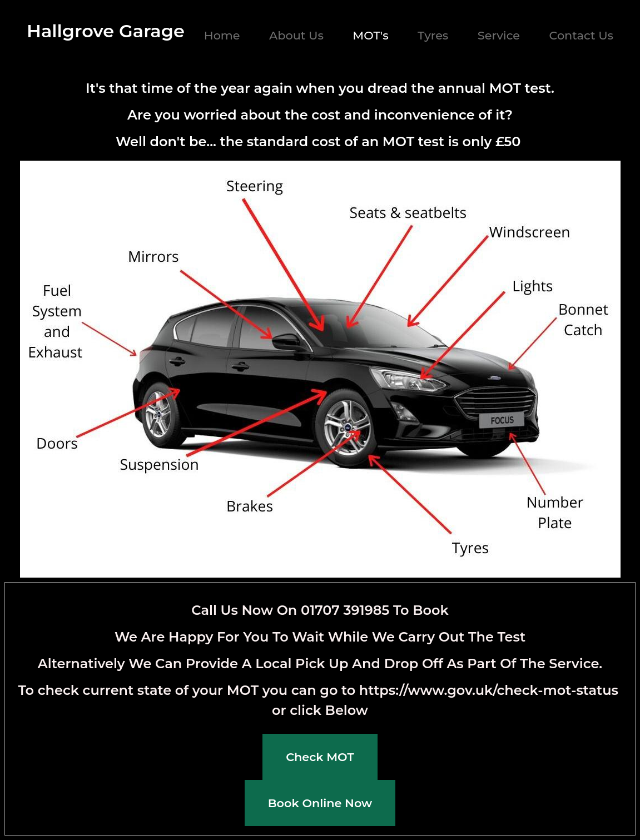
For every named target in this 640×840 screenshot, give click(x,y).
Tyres (433, 35)
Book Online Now (320, 803)
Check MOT (320, 757)
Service (499, 35)
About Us (296, 35)
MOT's (370, 35)
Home (222, 35)
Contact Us (581, 35)
